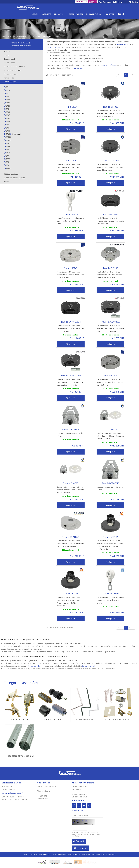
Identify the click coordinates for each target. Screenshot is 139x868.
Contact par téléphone (108, 65)
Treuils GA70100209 (71, 376)
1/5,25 (8, 140)
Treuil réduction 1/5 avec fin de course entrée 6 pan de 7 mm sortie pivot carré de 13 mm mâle (110, 328)
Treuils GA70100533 (110, 214)
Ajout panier (71, 129)
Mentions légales (58, 854)
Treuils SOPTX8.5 (71, 537)
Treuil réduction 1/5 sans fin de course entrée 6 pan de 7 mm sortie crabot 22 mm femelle (110, 113)
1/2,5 (7, 100)
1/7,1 (7, 159)
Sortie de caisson (20, 720)
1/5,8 (7, 147)
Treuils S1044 (110, 376)
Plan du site (42, 796)
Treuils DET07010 (110, 483)
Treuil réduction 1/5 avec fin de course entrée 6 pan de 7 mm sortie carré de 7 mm (70, 167)
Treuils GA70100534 (71, 322)
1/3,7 (7, 115)
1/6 (6, 150)
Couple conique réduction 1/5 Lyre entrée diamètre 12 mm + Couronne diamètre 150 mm (70, 490)
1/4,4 (7, 128)
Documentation (94, 14)
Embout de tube (53, 720)
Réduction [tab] (9, 82)
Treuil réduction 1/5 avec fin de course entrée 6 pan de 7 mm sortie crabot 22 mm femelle (110, 167)
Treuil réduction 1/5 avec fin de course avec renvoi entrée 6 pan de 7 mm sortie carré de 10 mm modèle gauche (110, 545)
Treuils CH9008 (71, 214)
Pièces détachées (75, 14)
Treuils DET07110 (71, 429)
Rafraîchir (79, 841)
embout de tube (124, 44)
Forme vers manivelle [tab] (11, 70)
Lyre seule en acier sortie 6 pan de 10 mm (70, 435)
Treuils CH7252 (110, 268)
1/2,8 (7, 106)
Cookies (68, 854)
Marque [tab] (5, 51)
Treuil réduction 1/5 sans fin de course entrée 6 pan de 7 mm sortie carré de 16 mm (70, 275)
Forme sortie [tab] (8, 78)
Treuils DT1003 (110, 107)
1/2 (6, 93)
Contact (110, 14)
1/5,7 (7, 143)
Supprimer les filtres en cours (21, 46)
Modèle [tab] (5, 181)
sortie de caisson (54, 47)
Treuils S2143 (71, 268)
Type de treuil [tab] (8, 59)
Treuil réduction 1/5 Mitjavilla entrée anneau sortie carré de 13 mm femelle (110, 600)
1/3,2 (7, 112)
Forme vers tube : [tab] (14, 67)
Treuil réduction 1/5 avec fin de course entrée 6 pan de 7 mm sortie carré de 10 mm (110, 221)
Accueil (35, 14)
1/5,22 (8, 137)
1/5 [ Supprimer (12, 134)
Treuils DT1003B (110, 161)
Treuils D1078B (71, 483)
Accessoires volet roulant (118, 720)
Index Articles (47, 854)
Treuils (44, 36)
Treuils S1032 (71, 161)
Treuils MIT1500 (110, 594)
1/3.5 (7, 118)
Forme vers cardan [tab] (10, 74)
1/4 (6, 125)
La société (46, 14)
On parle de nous (79, 797)
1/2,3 (7, 97)
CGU (30, 854)
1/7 (6, 156)
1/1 (6, 87)
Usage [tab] (5, 55)
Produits (59, 14)
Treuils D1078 (110, 429)
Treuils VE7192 (110, 537)
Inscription (81, 848)
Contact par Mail (77, 68)
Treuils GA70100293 (110, 322)
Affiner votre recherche (21, 43)
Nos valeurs (77, 789)
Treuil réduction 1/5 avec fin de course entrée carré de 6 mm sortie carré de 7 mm (70, 113)
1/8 (6, 162)
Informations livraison (47, 786)
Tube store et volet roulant (20, 756)
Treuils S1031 (71, 107)
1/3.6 (7, 122)
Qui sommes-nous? (80, 786)
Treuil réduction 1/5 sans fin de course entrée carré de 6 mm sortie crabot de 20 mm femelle (70, 544)
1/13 (7, 90)
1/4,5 (7, 131)
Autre (7, 168)
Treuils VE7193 (71, 594)
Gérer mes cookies (78, 854)
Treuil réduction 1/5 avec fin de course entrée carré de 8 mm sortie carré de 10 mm (70, 328)
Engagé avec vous (80, 794)
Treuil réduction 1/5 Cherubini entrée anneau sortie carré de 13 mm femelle (71, 221)
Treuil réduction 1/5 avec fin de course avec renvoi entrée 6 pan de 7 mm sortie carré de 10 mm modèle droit (70, 602)
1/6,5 (7, 153)
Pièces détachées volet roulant (29, 36)
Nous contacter (9, 789)
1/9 (6, 165)
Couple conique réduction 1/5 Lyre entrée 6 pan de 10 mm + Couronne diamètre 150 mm (110, 436)
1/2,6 (7, 103)
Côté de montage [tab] (9, 174)
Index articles (43, 799)
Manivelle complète (85, 720)
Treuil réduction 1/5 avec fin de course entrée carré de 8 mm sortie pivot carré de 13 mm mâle (70, 382)
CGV (26, 854)
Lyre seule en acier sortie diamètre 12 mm (110, 488)
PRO (121, 14)
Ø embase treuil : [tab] (14, 178)
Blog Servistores (44, 791)
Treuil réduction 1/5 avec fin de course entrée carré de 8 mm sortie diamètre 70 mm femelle (110, 275)
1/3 (6, 109)
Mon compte (7, 786)
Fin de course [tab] (8, 63)
